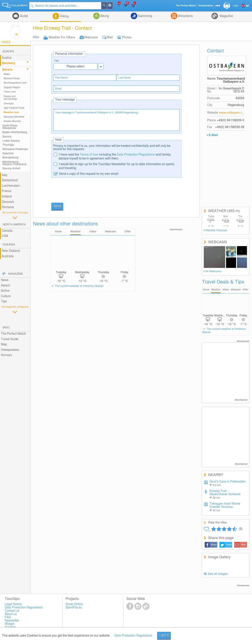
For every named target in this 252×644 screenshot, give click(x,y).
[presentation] (84, 191)
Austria (7, 58)
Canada (7, 231)
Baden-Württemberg (15, 132)
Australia (8, 256)
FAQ (8, 617)
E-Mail (213, 135)
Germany (9, 63)
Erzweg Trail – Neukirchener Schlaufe (225, 494)
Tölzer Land (10, 92)
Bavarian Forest (12, 79)
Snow (206, 290)
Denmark (8, 202)
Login (236, 6)
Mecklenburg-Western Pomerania (15, 163)
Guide (23, 16)
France (7, 191)
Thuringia (8, 145)
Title (57, 61)
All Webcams (213, 271)
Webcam (236, 290)
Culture (6, 296)
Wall (110, 38)
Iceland (7, 197)
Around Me (113, 6)
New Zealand (11, 251)
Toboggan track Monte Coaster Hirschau (225, 507)
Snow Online (74, 604)
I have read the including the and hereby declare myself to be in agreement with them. (115, 157)
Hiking (64, 16)
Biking (104, 16)
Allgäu (7, 74)
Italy (5, 175)
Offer (246, 290)
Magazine (226, 16)
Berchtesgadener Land (15, 83)
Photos (127, 38)
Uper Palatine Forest (14, 108)
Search (107, 6)
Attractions (185, 16)
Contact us (12, 611)
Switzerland (10, 180)
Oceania (9, 245)
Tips (4, 301)
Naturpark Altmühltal (14, 117)
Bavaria (7, 70)
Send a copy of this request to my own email (89, 174)
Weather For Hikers (62, 38)
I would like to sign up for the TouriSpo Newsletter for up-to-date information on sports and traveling (117, 166)
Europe (8, 52)
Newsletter (12, 621)
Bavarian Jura (11, 112)
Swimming (145, 16)
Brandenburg (10, 158)
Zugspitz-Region (12, 87)
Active (5, 291)
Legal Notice (13, 604)
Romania (8, 207)
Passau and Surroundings (10, 98)
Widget (10, 624)
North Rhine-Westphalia (10, 127)
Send (57, 206)
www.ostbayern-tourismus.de (232, 113)
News (5, 280)
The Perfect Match (13, 334)
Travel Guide (10, 339)
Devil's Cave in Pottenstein (227, 483)
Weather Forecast (216, 230)
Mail (243, 545)
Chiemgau (9, 104)
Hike (36, 37)
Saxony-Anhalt (11, 169)
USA (5, 236)
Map (4, 344)
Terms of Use (89, 155)
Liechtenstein (11, 186)
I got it (164, 635)
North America (14, 225)
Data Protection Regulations (136, 155)
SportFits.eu (74, 608)
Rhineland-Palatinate (15, 149)
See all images (218, 574)
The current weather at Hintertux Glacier (79, 286)
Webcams (91, 38)
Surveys (6, 355)
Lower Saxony (11, 141)
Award (5, 286)
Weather (216, 290)
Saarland (8, 153)
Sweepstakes (10, 350)
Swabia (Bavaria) (12, 121)
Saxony (7, 137)
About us (11, 614)
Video (226, 290)
